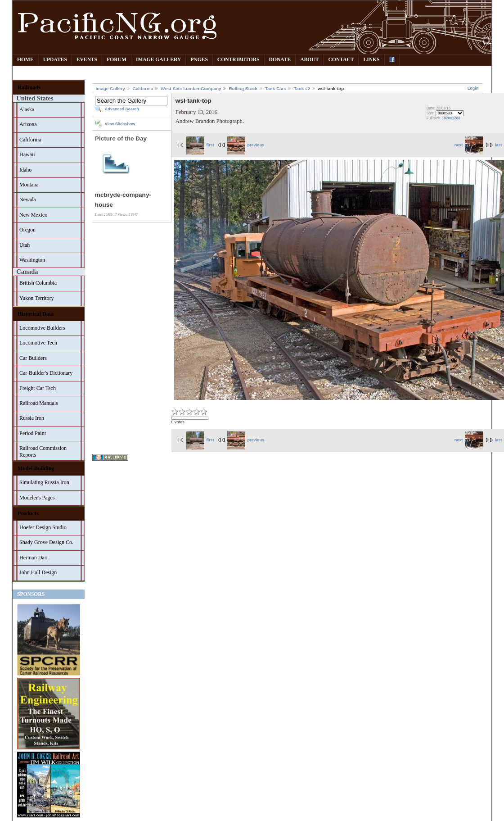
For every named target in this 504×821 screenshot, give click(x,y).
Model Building (36, 468)
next (469, 145)
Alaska (27, 109)
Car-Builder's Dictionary (46, 373)
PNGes (199, 60)
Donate (280, 60)
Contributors (238, 60)
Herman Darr (34, 558)
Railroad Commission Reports (43, 451)
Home (25, 60)
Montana (29, 185)
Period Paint (33, 433)
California (30, 140)
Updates (55, 60)
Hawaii (27, 154)
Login (473, 88)
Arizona (28, 124)
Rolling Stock (243, 88)
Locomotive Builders (42, 328)
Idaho (25, 170)
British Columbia (38, 283)
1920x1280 (451, 118)
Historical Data (36, 314)
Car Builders (33, 358)
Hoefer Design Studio (43, 527)
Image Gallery (158, 60)
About (309, 60)
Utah (25, 245)
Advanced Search (122, 109)
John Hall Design (38, 572)
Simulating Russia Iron (44, 482)
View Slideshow (120, 124)
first (200, 145)
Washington (32, 260)
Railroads (29, 87)
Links (371, 60)
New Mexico (33, 215)
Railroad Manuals (39, 403)
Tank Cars (276, 88)
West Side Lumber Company (191, 88)
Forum (117, 60)
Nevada (28, 200)
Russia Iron (32, 418)
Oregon (27, 230)
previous (246, 145)
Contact (341, 60)
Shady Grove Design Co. (46, 542)
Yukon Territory (37, 298)
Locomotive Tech (38, 343)
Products (28, 513)
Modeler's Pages (37, 498)
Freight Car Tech (38, 388)
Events (87, 60)
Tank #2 (302, 88)
